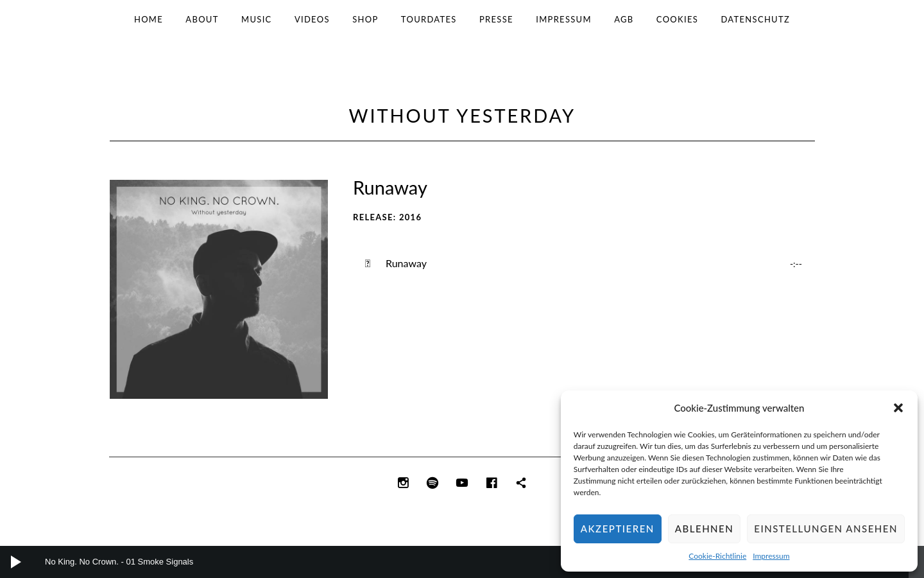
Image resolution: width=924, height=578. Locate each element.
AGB (624, 19)
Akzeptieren (618, 529)
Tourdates (429, 19)
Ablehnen (704, 529)
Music (257, 19)
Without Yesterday (462, 115)
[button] (898, 408)
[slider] (458, 562)
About (202, 19)
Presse (496, 19)
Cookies (677, 19)
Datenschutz (755, 19)
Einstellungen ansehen (826, 529)
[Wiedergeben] (16, 562)
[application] (462, 562)
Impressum (771, 556)
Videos (312, 19)
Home (149, 19)
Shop (365, 19)
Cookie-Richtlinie (717, 556)
